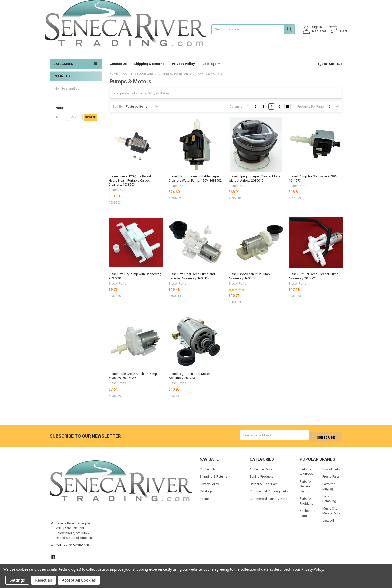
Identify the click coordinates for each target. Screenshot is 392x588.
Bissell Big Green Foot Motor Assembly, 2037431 (189, 381)
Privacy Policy (183, 69)
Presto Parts (331, 479)
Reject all (44, 580)
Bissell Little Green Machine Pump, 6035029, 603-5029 (133, 381)
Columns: (236, 112)
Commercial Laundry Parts (268, 501)
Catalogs (212, 69)
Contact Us (118, 69)
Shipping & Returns (149, 69)
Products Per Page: (311, 112)
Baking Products (262, 479)
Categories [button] (63, 69)
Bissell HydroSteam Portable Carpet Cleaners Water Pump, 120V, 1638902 (195, 183)
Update (90, 122)
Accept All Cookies (79, 580)
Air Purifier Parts (261, 472)
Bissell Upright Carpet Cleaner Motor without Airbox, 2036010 (255, 183)
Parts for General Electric (306, 489)
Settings (17, 580)
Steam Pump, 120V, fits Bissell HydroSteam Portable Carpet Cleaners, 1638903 (130, 185)
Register (314, 34)
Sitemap (206, 501)
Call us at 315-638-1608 (72, 548)
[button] (76, 113)
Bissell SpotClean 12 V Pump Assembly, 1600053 (249, 281)
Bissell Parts (331, 472)
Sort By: (118, 112)
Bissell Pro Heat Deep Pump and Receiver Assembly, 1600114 (192, 281)
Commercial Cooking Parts (269, 494)
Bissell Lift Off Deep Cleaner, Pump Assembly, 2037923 (314, 281)
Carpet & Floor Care (264, 487)
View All (328, 523)
